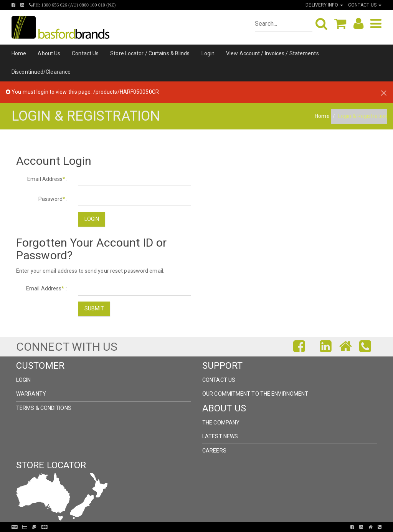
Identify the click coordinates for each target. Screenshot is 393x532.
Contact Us (85, 53)
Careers (214, 451)
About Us (49, 53)
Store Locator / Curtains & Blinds (150, 53)
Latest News (220, 436)
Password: (53, 199)
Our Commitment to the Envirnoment (255, 394)
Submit (94, 308)
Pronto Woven (193, 527)
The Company (221, 423)
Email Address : (46, 288)
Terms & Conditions (44, 408)
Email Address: (47, 179)
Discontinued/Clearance (41, 72)
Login (208, 53)
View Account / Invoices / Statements (272, 53)
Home (19, 53)
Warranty (31, 394)
